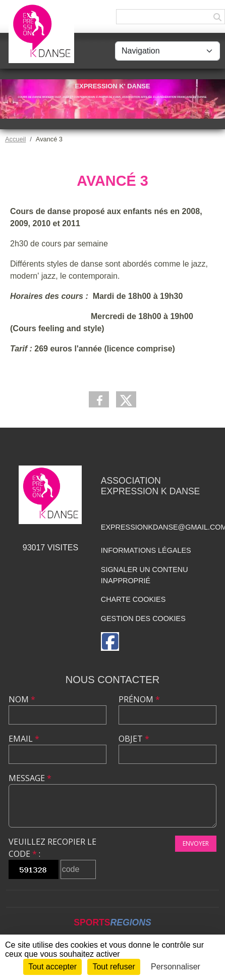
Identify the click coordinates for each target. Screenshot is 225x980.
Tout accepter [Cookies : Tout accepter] (52, 967)
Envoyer (196, 843)
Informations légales (146, 550)
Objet (134, 739)
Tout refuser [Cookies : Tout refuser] (114, 967)
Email (24, 739)
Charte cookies (133, 599)
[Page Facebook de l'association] (110, 641)
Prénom (139, 699)
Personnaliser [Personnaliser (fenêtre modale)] (176, 967)
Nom (22, 699)
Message (30, 778)
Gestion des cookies (143, 618)
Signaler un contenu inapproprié (145, 575)
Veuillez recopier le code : (52, 848)
